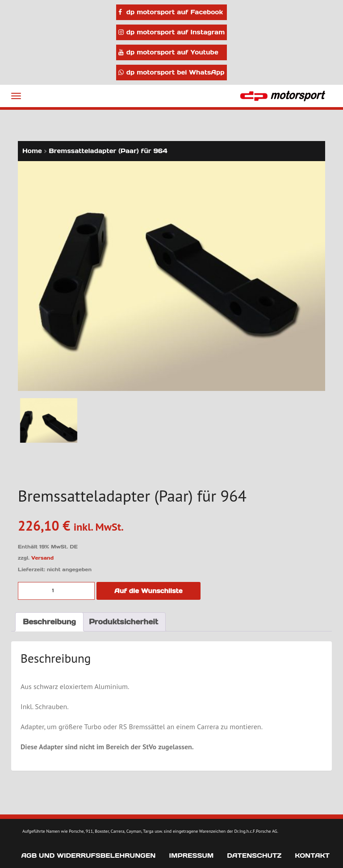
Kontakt (312, 856)
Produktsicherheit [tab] (123, 622)
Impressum (191, 856)
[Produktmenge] (56, 591)
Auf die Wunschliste (148, 591)
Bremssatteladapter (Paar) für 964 (108, 151)
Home (32, 151)
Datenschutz (254, 856)
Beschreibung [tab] (49, 622)
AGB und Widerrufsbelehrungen (88, 856)
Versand (42, 558)
